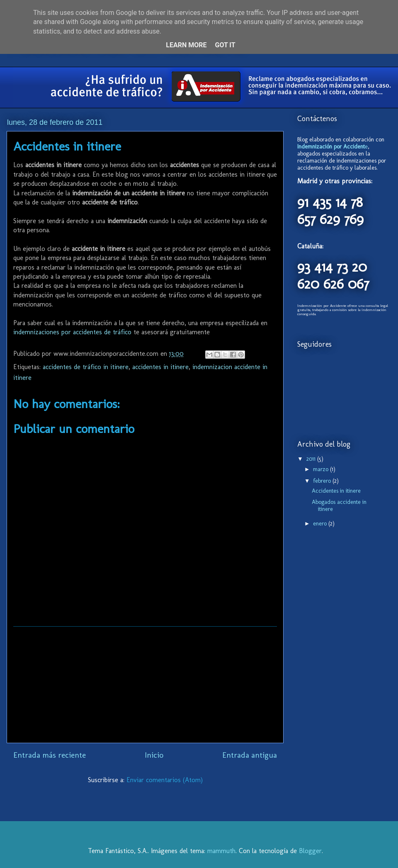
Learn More (186, 45)
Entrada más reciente (50, 755)
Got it (225, 45)
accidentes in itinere (160, 367)
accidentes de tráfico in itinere (86, 367)
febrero (323, 481)
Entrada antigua (250, 755)
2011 (312, 459)
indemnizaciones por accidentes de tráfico (72, 332)
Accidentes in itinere (336, 491)
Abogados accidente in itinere (339, 506)
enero (321, 524)
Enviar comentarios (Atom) (165, 780)
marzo (322, 469)
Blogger (310, 851)
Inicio (154, 755)
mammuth (221, 851)
